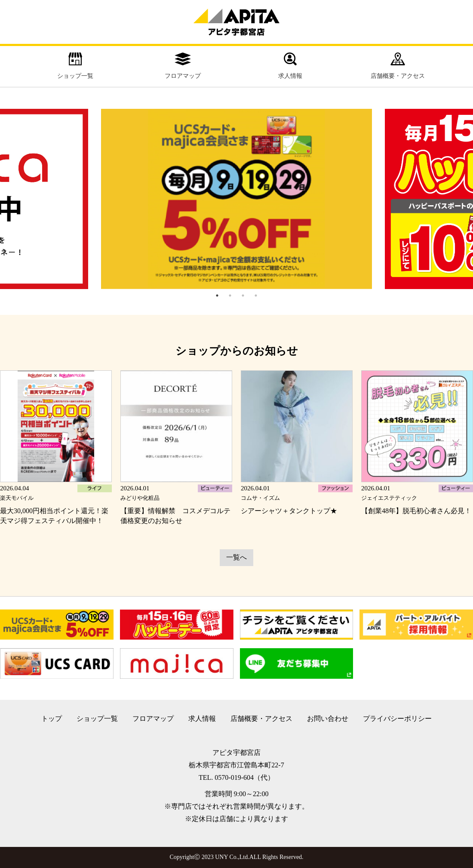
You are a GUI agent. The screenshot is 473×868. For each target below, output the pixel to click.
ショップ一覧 (75, 66)
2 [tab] (230, 295)
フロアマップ (183, 66)
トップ (52, 719)
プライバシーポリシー (397, 719)
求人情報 (290, 66)
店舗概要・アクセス (398, 66)
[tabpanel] (236, 199)
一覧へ (236, 557)
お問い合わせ (328, 719)
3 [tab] (243, 295)
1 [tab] (217, 295)
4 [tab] (256, 295)
